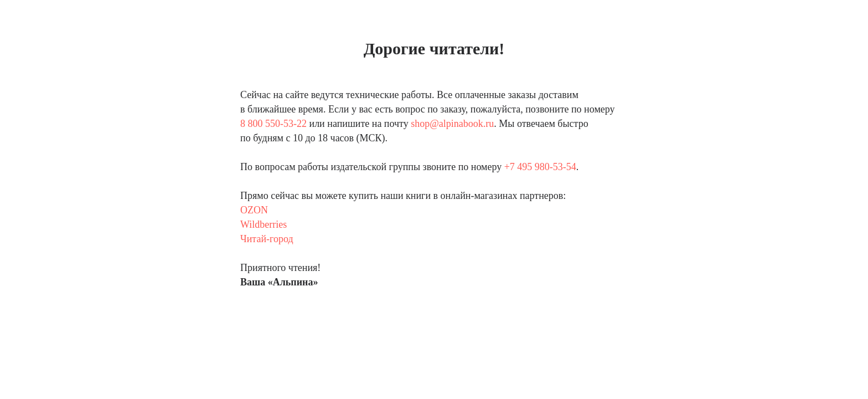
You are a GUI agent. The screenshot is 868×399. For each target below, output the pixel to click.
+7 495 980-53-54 (540, 167)
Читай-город (267, 239)
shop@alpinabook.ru (452, 124)
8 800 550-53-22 (273, 124)
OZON (254, 210)
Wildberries (263, 224)
